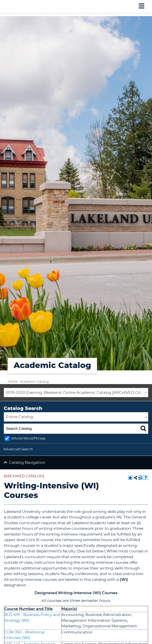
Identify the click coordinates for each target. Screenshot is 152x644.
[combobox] (76, 393)
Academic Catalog (34, 382)
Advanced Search (18, 449)
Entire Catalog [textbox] (19, 417)
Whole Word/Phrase (28, 438)
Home (13, 382)
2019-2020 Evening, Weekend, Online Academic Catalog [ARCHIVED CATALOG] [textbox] (77, 393)
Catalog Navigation (27, 463)
